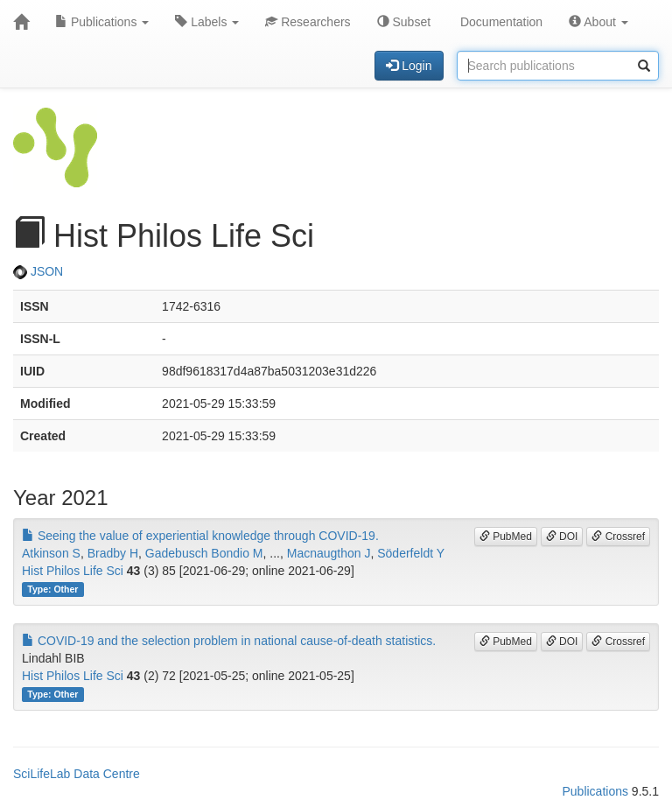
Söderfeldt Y (411, 553)
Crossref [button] (618, 537)
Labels (207, 22)
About (598, 22)
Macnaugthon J (329, 553)
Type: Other (52, 589)
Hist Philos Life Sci (73, 571)
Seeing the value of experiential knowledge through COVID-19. (200, 536)
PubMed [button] (506, 537)
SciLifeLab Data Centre (77, 774)
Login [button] (409, 66)
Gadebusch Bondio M (204, 553)
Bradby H (113, 553)
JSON (38, 271)
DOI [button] (562, 537)
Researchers (308, 22)
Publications (102, 22)
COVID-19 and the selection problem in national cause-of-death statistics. (229, 641)
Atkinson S (51, 553)
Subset (404, 22)
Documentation (500, 22)
